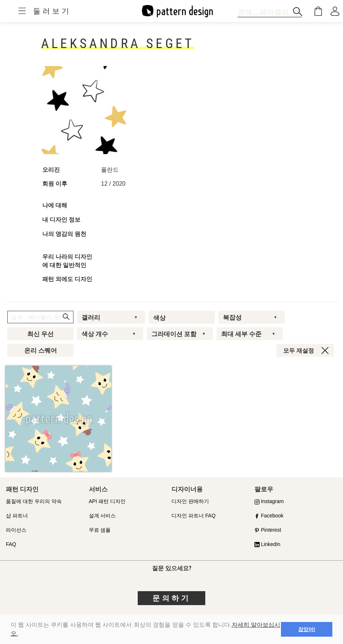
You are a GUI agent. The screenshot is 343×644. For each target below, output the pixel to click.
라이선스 (16, 530)
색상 (159, 318)
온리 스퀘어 (41, 350)
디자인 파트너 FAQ (194, 516)
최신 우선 (40, 334)
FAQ (11, 544)
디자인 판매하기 (190, 501)
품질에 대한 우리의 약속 (34, 501)
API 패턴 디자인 (107, 501)
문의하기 (171, 598)
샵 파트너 (17, 516)
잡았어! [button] (307, 629)
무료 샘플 (100, 530)
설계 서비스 (102, 516)
